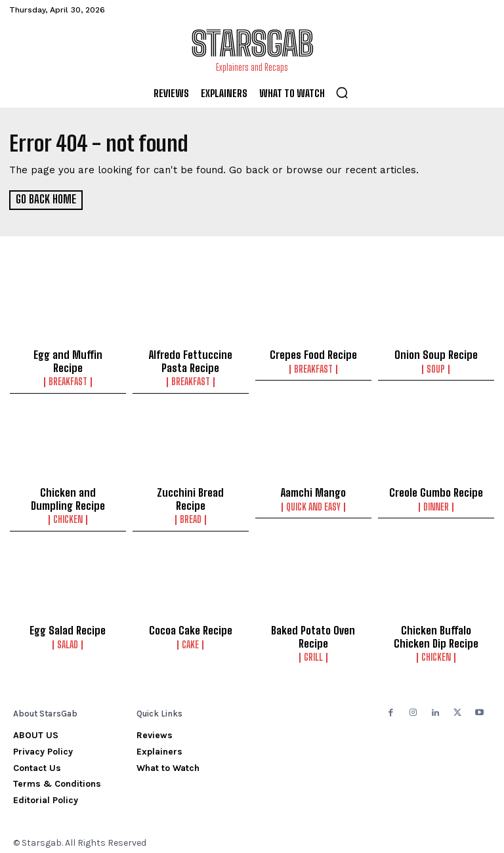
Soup (436, 368)
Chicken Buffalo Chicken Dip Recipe (436, 631)
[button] (342, 93)
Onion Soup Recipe (436, 354)
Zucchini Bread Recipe (190, 489)
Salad (68, 639)
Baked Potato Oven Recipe (313, 631)
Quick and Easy (313, 503)
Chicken (68, 515)
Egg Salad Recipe (68, 625)
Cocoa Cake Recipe (190, 625)
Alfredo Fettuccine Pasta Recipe (190, 360)
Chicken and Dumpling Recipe (68, 495)
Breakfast (68, 368)
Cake (190, 639)
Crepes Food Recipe (313, 354)
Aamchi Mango (313, 489)
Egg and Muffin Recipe (68, 354)
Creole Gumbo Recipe (436, 489)
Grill (313, 651)
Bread (191, 503)
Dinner (436, 503)
